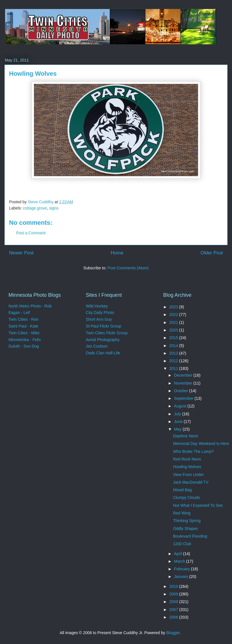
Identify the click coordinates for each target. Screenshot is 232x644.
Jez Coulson (97, 346)
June (179, 422)
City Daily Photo (100, 313)
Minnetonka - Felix (25, 340)
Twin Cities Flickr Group (107, 333)
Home (117, 253)
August (181, 406)
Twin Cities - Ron (23, 319)
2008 (174, 602)
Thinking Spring (187, 521)
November (184, 383)
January (182, 577)
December (184, 375)
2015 (174, 338)
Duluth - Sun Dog (24, 346)
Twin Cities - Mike (24, 333)
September (184, 398)
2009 (174, 594)
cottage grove (35, 208)
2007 (174, 610)
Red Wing (182, 513)
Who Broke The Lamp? (194, 451)
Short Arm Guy (99, 319)
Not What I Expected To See (198, 505)
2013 (174, 353)
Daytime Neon (186, 436)
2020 (174, 330)
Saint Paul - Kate (23, 326)
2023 (174, 307)
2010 (174, 586)
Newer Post (21, 253)
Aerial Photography (103, 340)
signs (54, 208)
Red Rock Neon (187, 459)
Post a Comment (31, 233)
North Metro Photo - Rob (30, 306)
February (182, 569)
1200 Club (182, 544)
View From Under (189, 475)
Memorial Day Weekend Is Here (201, 444)
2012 (174, 361)
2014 (174, 346)
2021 (174, 322)
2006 (174, 617)
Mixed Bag (182, 490)
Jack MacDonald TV (191, 482)
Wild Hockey (97, 306)
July (178, 414)
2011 (174, 368)
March (180, 561)
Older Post (212, 253)
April (179, 554)
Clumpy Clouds (187, 497)
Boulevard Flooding (190, 536)
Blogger (173, 633)
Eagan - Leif (19, 313)
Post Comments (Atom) (128, 268)
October (182, 391)
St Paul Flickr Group (103, 326)
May (178, 429)
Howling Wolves (187, 467)
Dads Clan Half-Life (103, 353)
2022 (174, 315)
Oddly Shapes (186, 529)
